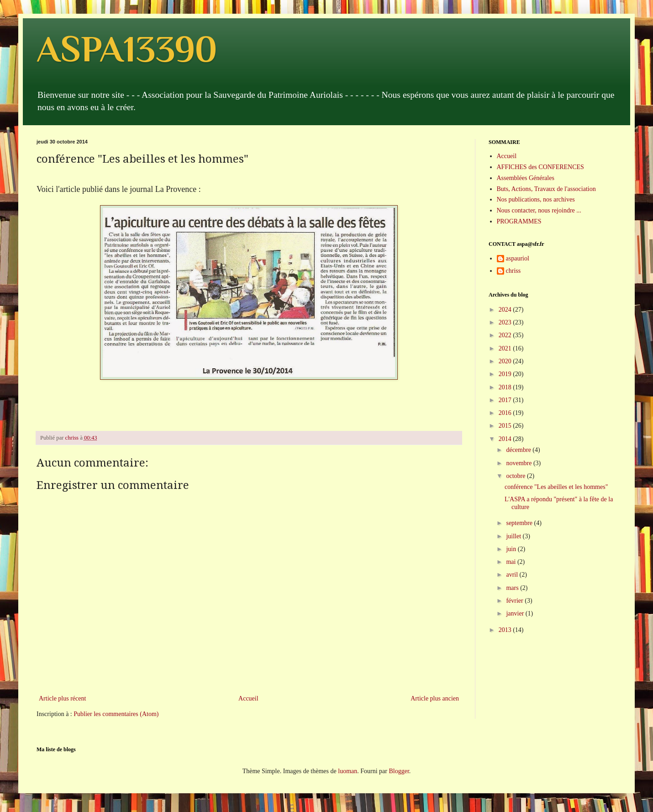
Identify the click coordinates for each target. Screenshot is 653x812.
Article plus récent (62, 698)
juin (512, 549)
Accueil (248, 698)
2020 (506, 361)
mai (512, 562)
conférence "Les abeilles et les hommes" (556, 487)
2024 (506, 310)
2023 (506, 322)
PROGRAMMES (519, 221)
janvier (516, 613)
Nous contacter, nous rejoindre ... (539, 210)
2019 (506, 374)
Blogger (399, 771)
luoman (348, 771)
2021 (506, 348)
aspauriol (518, 258)
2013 (506, 630)
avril (513, 575)
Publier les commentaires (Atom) (116, 714)
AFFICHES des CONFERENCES (540, 167)
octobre (516, 476)
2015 (506, 426)
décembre (519, 450)
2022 (506, 335)
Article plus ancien (435, 698)
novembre (519, 463)
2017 (506, 400)
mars (513, 588)
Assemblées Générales (526, 178)
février (515, 601)
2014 (506, 439)
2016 (506, 413)
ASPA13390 (127, 49)
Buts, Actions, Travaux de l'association (546, 189)
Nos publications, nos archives (536, 199)
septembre (520, 523)
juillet (514, 536)
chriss (513, 271)
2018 (506, 387)
